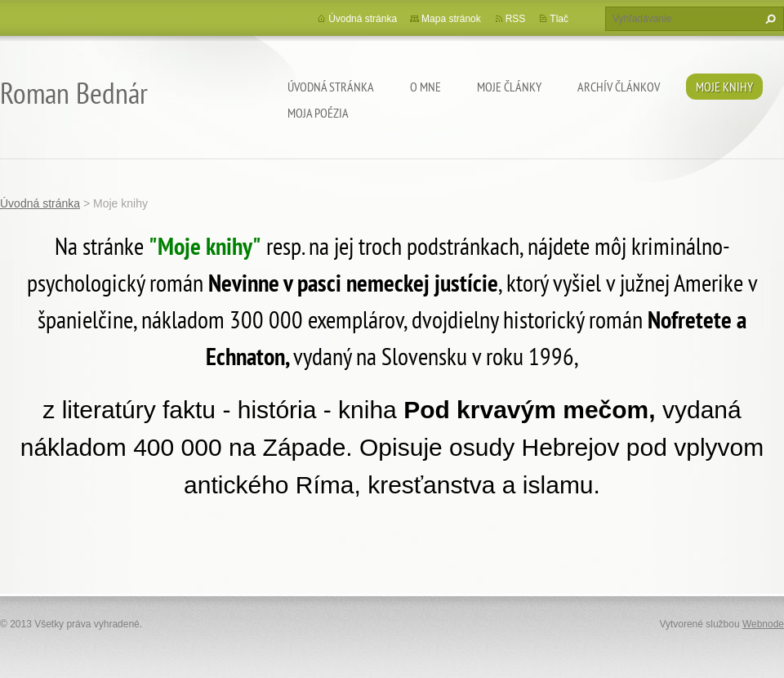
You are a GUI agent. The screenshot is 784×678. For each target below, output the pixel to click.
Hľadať (768, 19)
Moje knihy (724, 87)
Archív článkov (619, 87)
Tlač (559, 19)
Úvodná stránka (331, 87)
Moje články (509, 87)
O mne (425, 87)
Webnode (763, 624)
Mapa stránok (451, 19)
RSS (516, 19)
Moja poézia (318, 113)
